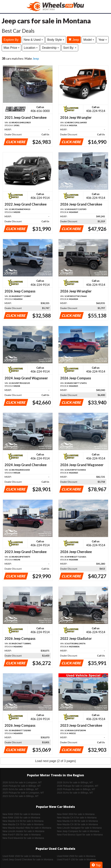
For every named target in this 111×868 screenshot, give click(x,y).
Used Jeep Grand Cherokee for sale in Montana (28, 859)
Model (89, 40)
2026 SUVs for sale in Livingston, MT (22, 782)
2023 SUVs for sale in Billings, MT (21, 796)
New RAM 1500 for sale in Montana (21, 818)
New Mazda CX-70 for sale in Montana (23, 824)
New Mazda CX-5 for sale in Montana (77, 818)
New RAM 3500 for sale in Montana (76, 814)
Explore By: (11, 40)
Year (103, 40)
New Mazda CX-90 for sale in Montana (77, 821)
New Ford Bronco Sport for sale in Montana (80, 835)
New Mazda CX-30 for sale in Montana (77, 824)
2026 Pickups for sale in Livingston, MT (78, 786)
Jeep (74, 40)
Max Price (11, 48)
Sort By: (70, 48)
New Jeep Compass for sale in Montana (78, 831)
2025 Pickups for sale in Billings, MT (76, 789)
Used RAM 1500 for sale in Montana (22, 856)
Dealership (50, 48)
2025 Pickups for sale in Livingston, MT (23, 793)
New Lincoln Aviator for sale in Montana (23, 831)
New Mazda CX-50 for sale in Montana (23, 821)
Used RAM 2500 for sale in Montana (76, 856)
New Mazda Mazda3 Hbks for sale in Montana (27, 828)
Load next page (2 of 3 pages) (55, 761)
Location (31, 48)
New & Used (33, 40)
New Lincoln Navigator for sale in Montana (79, 828)
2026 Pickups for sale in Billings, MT (22, 786)
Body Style (56, 40)
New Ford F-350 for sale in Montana (22, 835)
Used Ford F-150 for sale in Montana (76, 859)
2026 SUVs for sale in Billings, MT (75, 782)
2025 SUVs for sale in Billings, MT (21, 789)
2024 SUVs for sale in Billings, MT (75, 793)
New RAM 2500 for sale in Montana (21, 814)
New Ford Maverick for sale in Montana (23, 838)
